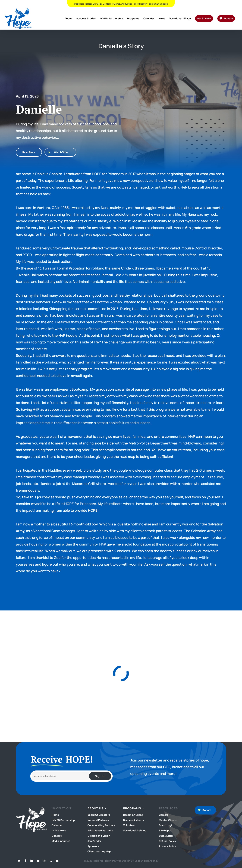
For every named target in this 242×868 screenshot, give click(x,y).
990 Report (166, 830)
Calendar (57, 825)
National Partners (98, 820)
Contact (57, 836)
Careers (164, 815)
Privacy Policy (167, 846)
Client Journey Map (99, 851)
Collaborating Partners (101, 825)
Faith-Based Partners (100, 830)
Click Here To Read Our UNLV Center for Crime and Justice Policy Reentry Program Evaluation (121, 4)
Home (55, 815)
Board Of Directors (99, 815)
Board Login (166, 825)
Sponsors (93, 846)
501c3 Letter (166, 836)
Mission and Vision (99, 836)
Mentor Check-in (169, 820)
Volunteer (129, 825)
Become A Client (133, 815)
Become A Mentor (134, 820)
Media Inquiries (61, 841)
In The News (59, 830)
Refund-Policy (167, 841)
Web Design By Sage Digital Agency (137, 861)
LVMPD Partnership (63, 820)
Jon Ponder (94, 841)
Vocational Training (135, 830)
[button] (29, 152)
